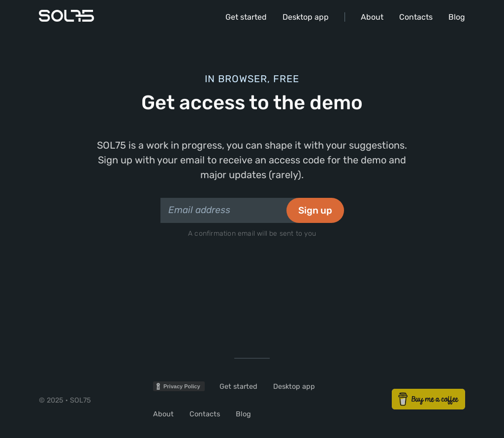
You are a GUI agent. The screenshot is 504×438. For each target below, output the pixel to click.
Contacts (416, 17)
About (372, 17)
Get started (246, 17)
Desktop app (306, 17)
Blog (457, 17)
